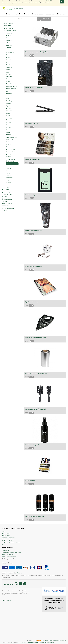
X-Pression (9, 185)
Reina (8, 147)
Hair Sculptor (10, 101)
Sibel (8, 163)
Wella (9, 183)
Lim (9, 116)
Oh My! (10, 35)
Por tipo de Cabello (11, 31)
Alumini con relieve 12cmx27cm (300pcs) (37, 52)
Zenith (8, 187)
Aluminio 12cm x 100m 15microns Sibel (36, 373)
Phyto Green (10, 140)
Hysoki (8, 106)
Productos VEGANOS (8, 208)
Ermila (8, 81)
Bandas (8, 55)
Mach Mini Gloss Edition (32, 123)
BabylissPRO (10, 52)
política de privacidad (45, 1)
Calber (8, 62)
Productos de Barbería (8, 541)
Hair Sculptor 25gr (30, 195)
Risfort (10, 154)
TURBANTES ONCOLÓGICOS (7, 203)
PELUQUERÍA (8, 26)
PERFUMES (6, 206)
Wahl (8, 180)
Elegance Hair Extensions (10, 75)
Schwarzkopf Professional (11, 160)
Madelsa (9, 122)
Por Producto (9, 28)
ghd (7, 91)
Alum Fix (9, 45)
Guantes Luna (10, 96)
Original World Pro (11, 137)
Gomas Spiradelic (30, 480)
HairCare (9, 98)
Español (16, 9)
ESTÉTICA (7, 192)
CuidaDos (9, 67)
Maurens (9, 38)
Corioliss (9, 65)
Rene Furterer (11, 149)
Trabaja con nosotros (8, 554)
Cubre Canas (10, 60)
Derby (8, 70)
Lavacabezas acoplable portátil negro (36, 338)
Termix (8, 171)
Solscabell (9, 166)
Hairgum (9, 103)
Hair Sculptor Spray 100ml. (33, 445)
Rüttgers (9, 157)
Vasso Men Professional (10, 177)
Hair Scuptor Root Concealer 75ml (35, 516)
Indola (9, 108)
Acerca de (19, 573)
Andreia (8, 48)
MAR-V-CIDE (10, 127)
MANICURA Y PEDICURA (8, 196)
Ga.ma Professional (12, 86)
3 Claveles (9, 40)
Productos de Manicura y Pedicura (11, 543)
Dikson (8, 72)
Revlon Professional (12, 152)
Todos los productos (8, 23)
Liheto (8, 113)
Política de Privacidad (41, 642)
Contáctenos (5, 550)
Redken (8, 142)
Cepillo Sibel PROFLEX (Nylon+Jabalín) (36, 409)
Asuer (8, 50)
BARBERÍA (7, 190)
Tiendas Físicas (6, 535)
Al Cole (8, 43)
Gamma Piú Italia (11, 89)
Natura (8, 132)
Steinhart (9, 168)
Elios (8, 79)
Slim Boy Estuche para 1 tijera (34, 230)
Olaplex (8, 135)
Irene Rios (9, 111)
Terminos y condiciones (28, 642)
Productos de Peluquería (9, 537)
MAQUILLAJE (8, 199)
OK (62, 2)
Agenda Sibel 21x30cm (32, 302)
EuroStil (10, 84)
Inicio (4, 531)
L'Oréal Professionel (11, 119)
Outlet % (5, 211)
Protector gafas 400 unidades (34, 266)
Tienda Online (6, 533)
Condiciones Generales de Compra (11, 552)
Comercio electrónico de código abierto (55, 640)
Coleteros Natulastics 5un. (32, 159)
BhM (9, 57)
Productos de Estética (8, 539)
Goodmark (9, 94)
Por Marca (9, 33)
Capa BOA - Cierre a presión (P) (34, 88)
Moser (8, 130)
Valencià (21, 9)
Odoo (39, 640)
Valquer (8, 173)
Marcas (4, 545)
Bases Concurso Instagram (9, 556)
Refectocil (9, 144)
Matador (9, 125)
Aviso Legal (51, 642)
